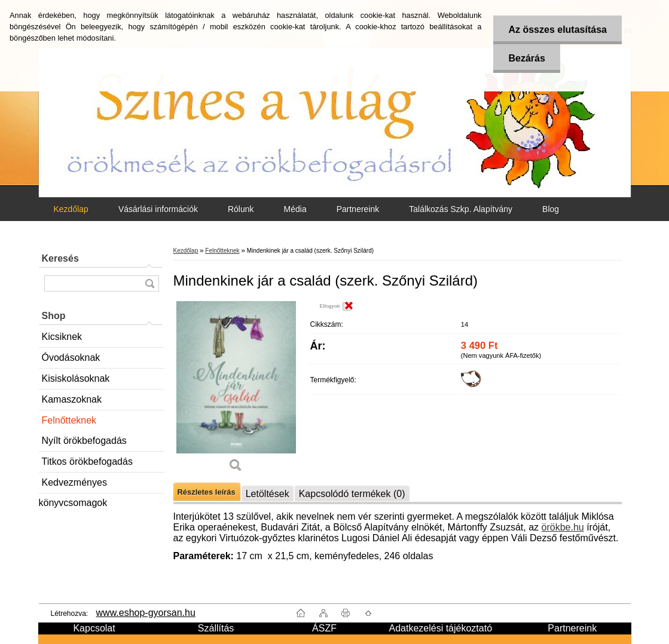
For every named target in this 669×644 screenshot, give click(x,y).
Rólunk (241, 209)
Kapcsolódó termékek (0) (352, 494)
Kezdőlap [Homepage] (71, 209)
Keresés (60, 258)
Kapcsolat (94, 628)
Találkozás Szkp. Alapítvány (461, 209)
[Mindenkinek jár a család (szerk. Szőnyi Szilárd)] (236, 391)
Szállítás (216, 628)
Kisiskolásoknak (76, 378)
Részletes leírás (207, 492)
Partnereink (358, 209)
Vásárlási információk (158, 209)
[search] (149, 283)
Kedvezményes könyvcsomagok (73, 485)
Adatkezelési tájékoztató (440, 628)
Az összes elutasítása (557, 30)
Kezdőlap (186, 251)
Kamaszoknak (72, 399)
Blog (551, 209)
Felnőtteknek (69, 420)
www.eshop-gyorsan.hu (146, 613)
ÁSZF (324, 628)
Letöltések (268, 494)
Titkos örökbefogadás (87, 461)
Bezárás (526, 58)
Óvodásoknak (71, 358)
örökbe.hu (563, 527)
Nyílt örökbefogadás (84, 441)
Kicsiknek (62, 337)
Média (295, 209)
